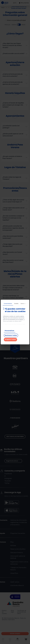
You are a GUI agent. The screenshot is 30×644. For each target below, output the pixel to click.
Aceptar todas (10, 339)
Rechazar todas (11, 335)
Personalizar (10, 331)
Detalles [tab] (16, 303)
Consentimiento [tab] (8, 303)
